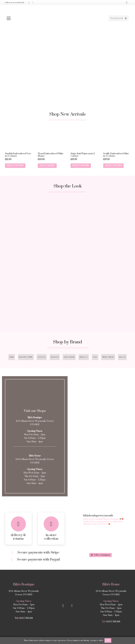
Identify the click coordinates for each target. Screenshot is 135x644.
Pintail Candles (108, 357)
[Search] (126, 18)
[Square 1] (35, 228)
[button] (56, 18)
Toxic (95, 357)
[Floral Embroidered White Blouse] (51, 137)
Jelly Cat (122, 357)
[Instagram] (29, 3)
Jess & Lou (55, 357)
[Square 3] (35, 294)
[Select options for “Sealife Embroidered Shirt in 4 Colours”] (113, 166)
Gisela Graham (69, 357)
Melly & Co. (84, 357)
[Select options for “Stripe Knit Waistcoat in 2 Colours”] (81, 166)
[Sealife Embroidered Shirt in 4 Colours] (117, 137)
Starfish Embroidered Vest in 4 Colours (18, 155)
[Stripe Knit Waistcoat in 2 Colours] (84, 137)
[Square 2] (100, 228)
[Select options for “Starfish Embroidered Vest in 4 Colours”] (15, 166)
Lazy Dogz (42, 357)
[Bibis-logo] (67, 10)
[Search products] (119, 18)
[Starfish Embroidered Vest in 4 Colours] (18, 137)
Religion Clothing (26, 357)
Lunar (12, 357)
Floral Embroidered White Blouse (51, 155)
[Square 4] (100, 294)
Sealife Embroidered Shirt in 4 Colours (116, 155)
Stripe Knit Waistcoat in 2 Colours (83, 155)
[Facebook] (33, 3)
